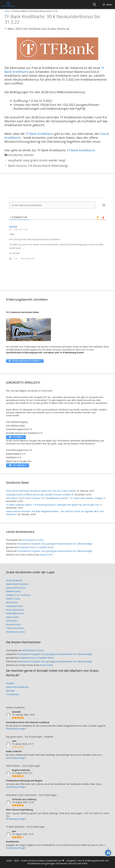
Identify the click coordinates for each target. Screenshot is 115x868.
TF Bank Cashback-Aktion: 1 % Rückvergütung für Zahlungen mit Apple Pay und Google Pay (52, 505)
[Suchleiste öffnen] (94, 4)
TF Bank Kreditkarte (40, 134)
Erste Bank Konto (15, 610)
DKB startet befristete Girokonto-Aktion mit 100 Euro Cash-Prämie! (41, 491)
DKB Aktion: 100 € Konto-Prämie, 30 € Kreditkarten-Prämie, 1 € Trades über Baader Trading (54, 498)
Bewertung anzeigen (16, 729)
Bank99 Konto (13, 591)
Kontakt (10, 683)
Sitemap (10, 691)
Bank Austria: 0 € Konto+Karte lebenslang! (38, 166)
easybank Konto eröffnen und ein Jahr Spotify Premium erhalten (39, 494)
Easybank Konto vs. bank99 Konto (36, 547)
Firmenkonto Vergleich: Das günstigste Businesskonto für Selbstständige (55, 544)
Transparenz (13, 694)
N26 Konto (12, 621)
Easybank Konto (14, 606)
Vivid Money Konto (16, 632)
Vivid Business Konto (33, 540)
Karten (29, 155)
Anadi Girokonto (14, 580)
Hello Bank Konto (15, 613)
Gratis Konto (46, 555)
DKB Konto (12, 602)
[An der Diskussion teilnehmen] (52, 205)
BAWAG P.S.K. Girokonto (18, 595)
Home (7, 11)
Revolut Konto (13, 624)
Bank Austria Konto (16, 588)
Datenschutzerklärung (17, 687)
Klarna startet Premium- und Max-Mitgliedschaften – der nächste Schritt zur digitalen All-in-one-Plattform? (55, 513)
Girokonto (15, 155)
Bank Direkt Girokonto (17, 584)
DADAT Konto (13, 599)
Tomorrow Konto (15, 628)
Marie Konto (12, 617)
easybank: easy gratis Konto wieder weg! (37, 160)
